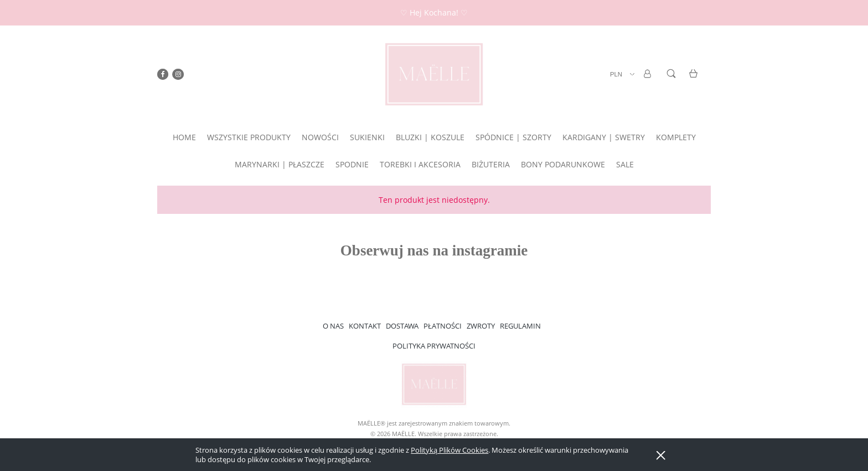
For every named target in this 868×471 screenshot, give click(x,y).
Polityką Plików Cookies (449, 450)
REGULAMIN (520, 326)
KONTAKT (365, 326)
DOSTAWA (402, 326)
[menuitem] (184, 137)
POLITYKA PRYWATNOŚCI (434, 346)
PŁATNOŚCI (443, 326)
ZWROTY (481, 326)
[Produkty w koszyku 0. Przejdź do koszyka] (695, 80)
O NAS (333, 326)
